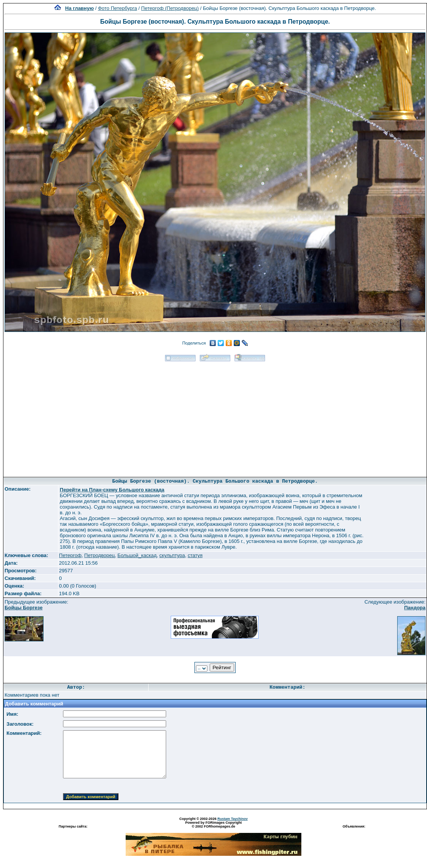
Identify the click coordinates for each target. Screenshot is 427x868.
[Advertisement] (215, 417)
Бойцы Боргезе (23, 608)
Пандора (415, 608)
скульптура (172, 555)
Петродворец (100, 555)
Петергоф (70, 555)
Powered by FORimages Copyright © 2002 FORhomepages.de (213, 825)
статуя (195, 555)
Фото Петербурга (117, 8)
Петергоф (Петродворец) (170, 8)
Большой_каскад (137, 555)
